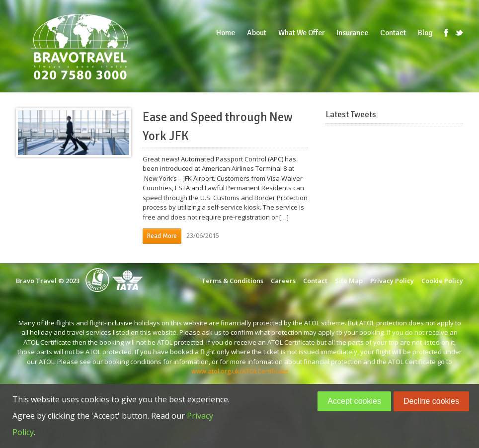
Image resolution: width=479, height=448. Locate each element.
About (257, 33)
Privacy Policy (392, 281)
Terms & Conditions (232, 281)
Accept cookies (354, 401)
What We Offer (301, 33)
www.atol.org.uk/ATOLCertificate (240, 371)
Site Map (349, 281)
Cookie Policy (442, 281)
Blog (425, 33)
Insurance (352, 33)
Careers (283, 281)
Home (226, 33)
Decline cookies (431, 401)
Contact (393, 33)
